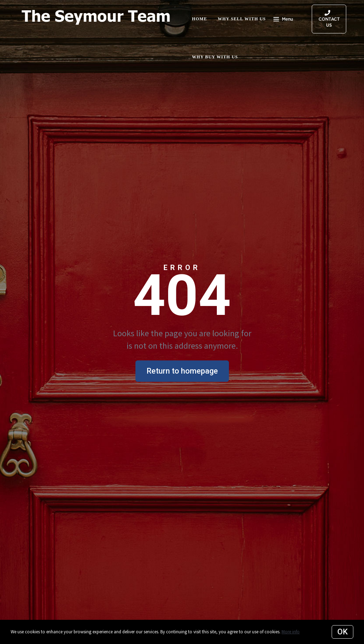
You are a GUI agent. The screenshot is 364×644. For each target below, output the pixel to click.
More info (291, 632)
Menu (283, 20)
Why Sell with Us (242, 19)
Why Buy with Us (215, 57)
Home (199, 19)
